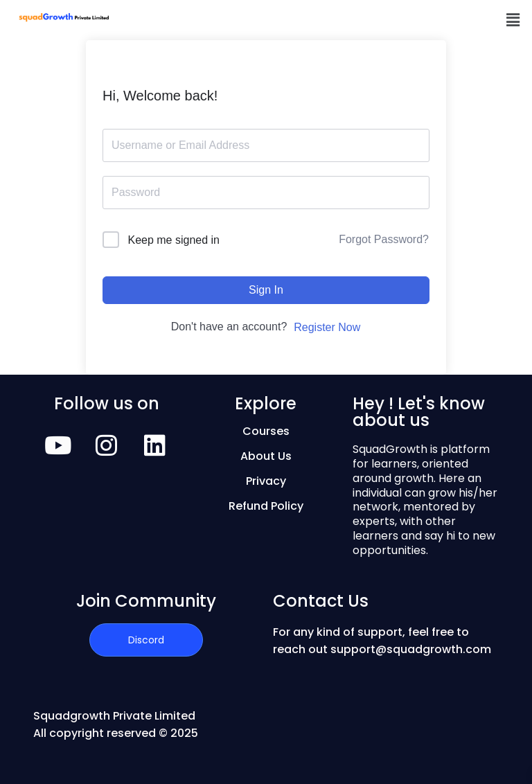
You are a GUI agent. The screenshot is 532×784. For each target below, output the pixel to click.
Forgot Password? (384, 239)
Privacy (266, 481)
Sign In (266, 290)
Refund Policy (266, 506)
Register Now (327, 327)
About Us (266, 456)
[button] (513, 20)
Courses (266, 431)
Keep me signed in (174, 240)
